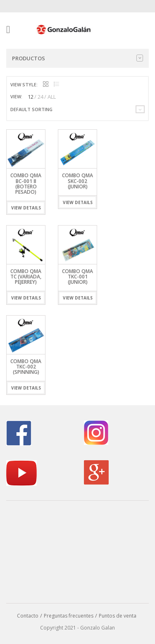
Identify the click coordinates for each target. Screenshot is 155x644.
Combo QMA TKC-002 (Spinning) (26, 367)
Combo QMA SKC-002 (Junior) (77, 181)
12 (31, 97)
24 (41, 97)
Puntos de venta (118, 616)
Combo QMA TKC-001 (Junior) (77, 277)
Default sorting (31, 109)
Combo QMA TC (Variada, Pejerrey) (26, 277)
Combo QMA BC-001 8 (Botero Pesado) (26, 184)
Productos (77, 58)
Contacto (28, 616)
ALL (52, 97)
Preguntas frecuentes (69, 616)
